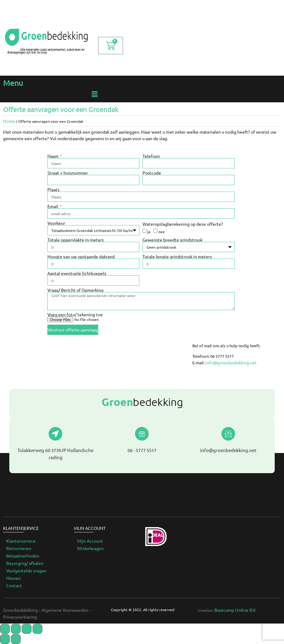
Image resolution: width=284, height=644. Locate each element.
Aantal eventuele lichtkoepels (77, 273)
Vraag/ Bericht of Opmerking (75, 290)
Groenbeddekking (20, 610)
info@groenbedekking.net (231, 362)
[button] (95, 94)
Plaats (53, 189)
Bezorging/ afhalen (25, 563)
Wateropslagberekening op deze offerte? (183, 224)
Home (9, 121)
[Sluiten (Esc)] (5, 629)
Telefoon (151, 156)
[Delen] (16, 629)
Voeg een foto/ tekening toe (75, 314)
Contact (14, 585)
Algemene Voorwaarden (65, 610)
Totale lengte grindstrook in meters (177, 256)
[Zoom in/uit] (37, 629)
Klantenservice (21, 541)
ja (149, 232)
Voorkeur (56, 223)
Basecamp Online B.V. (235, 610)
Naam (53, 156)
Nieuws (13, 578)
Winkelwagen (90, 548)
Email (53, 206)
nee (162, 232)
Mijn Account (90, 541)
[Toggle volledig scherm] (27, 629)
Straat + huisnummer (68, 173)
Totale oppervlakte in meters (76, 240)
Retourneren (19, 548)
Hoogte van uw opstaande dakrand (81, 256)
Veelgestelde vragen (26, 571)
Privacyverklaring (20, 617)
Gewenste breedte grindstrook (173, 240)
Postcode (152, 173)
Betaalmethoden (23, 556)
